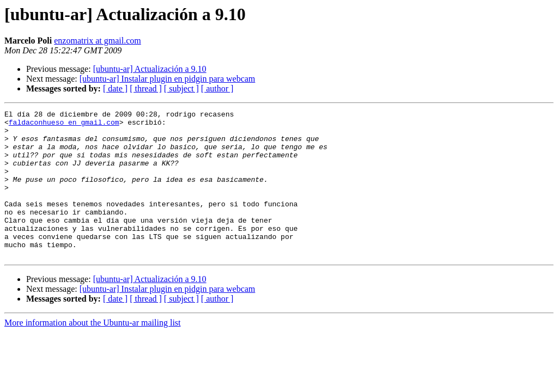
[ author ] (217, 88)
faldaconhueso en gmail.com (64, 125)
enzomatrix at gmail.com (98, 41)
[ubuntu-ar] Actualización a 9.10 (150, 69)
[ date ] (115, 88)
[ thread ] (146, 88)
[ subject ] (181, 88)
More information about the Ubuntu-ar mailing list (93, 352)
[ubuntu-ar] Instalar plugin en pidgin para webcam (168, 79)
